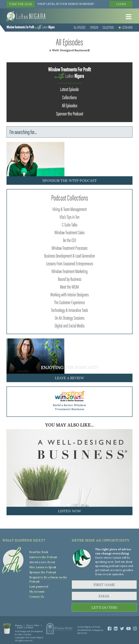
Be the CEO (69, 240)
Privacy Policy (33, 625)
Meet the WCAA (69, 286)
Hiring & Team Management (70, 209)
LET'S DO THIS (104, 607)
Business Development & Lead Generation (70, 255)
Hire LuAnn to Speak (43, 567)
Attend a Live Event (42, 562)
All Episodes (80, 27)
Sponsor (94, 27)
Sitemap (18, 625)
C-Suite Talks (70, 224)
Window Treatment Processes (69, 248)
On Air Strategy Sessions (70, 317)
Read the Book (39, 552)
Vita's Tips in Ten (69, 217)
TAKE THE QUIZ (21, 4)
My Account (37, 592)
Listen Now (125, 27)
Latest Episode (69, 89)
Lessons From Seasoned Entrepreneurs (70, 263)
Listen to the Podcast (43, 557)
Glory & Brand (24, 634)
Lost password (39, 586)
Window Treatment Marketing (70, 271)
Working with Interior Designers (69, 294)
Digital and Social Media (69, 325)
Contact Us (37, 597)
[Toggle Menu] (127, 17)
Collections (108, 27)
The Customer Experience (69, 302)
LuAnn (30, 27)
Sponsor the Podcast (70, 113)
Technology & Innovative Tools (69, 310)
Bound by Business (70, 279)
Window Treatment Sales (69, 232)
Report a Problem (25, 628)
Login (121, 4)
